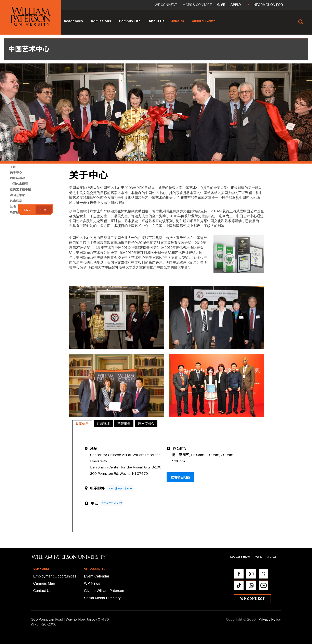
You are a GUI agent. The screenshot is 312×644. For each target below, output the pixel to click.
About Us (157, 21)
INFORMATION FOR (266, 5)
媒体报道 (16, 217)
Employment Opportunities (55, 576)
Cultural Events (204, 21)
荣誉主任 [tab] (124, 423)
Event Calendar (97, 576)
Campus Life (130, 21)
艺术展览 (16, 206)
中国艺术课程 (19, 189)
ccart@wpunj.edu (120, 488)
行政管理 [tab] (103, 423)
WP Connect (252, 599)
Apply (236, 5)
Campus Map (44, 583)
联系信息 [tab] (82, 424)
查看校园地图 (180, 477)
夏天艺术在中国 (20, 194)
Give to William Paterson (104, 591)
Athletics (177, 21)
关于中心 (16, 177)
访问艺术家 (17, 200)
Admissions (101, 21)
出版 (13, 212)
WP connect (166, 5)
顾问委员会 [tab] (146, 423)
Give (221, 5)
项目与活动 (17, 183)
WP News (92, 583)
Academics (73, 21)
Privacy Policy (270, 619)
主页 (13, 172)
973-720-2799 (112, 503)
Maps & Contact (197, 5)
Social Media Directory (102, 598)
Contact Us (42, 591)
